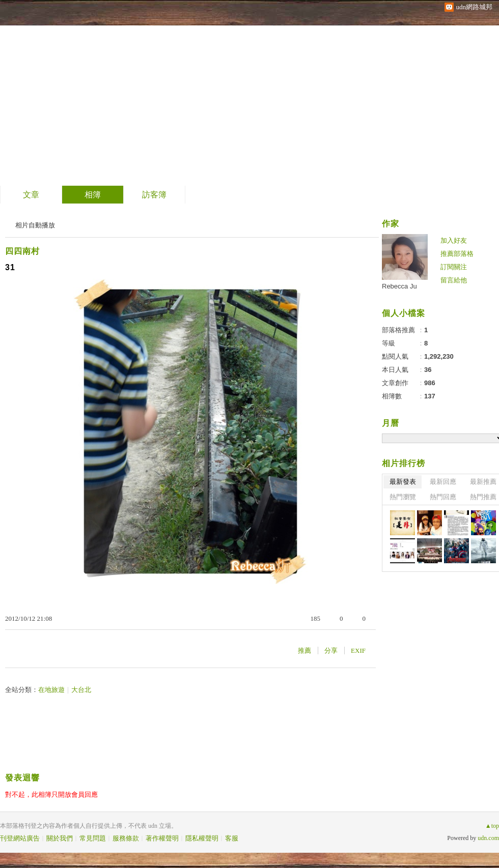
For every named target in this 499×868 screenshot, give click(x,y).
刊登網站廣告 (20, 838)
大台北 (81, 690)
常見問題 (93, 838)
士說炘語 (50, 89)
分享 (331, 650)
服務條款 (126, 838)
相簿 (93, 195)
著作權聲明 (162, 838)
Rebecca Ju (399, 286)
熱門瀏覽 (403, 497)
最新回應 (443, 482)
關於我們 (60, 838)
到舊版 (113, 93)
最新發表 (403, 482)
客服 (232, 838)
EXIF (358, 650)
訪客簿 (154, 195)
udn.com (488, 838)
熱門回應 (443, 497)
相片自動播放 (35, 225)
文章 (31, 195)
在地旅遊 (51, 690)
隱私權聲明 (202, 838)
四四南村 (22, 251)
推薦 (304, 650)
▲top (492, 826)
